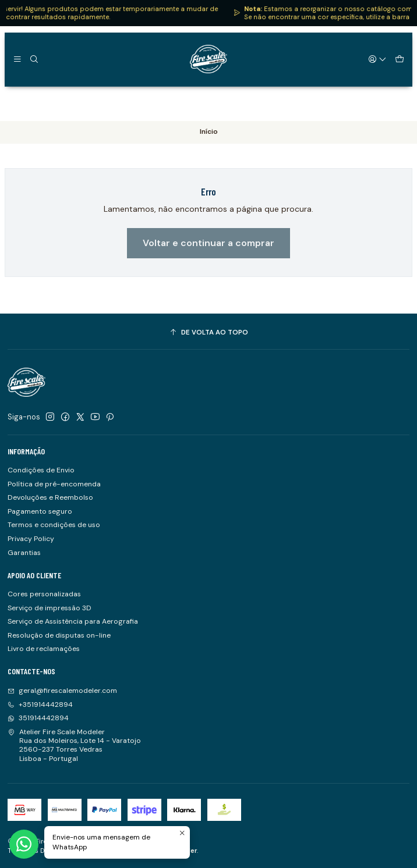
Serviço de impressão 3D (50, 608)
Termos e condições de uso (54, 525)
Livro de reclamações (44, 649)
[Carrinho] (399, 59)
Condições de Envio (41, 470)
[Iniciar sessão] (378, 59)
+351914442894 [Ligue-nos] (40, 705)
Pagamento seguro (40, 511)
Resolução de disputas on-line (59, 635)
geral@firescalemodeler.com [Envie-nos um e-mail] (62, 691)
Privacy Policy (31, 539)
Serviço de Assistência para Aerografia (73, 621)
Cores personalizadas (44, 594)
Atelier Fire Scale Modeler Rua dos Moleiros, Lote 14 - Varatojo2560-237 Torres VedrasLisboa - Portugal (74, 745)
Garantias (24, 553)
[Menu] (17, 59)
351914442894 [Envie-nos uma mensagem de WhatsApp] (38, 718)
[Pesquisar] (34, 59)
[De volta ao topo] (208, 333)
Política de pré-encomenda (54, 484)
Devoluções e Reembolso (50, 497)
